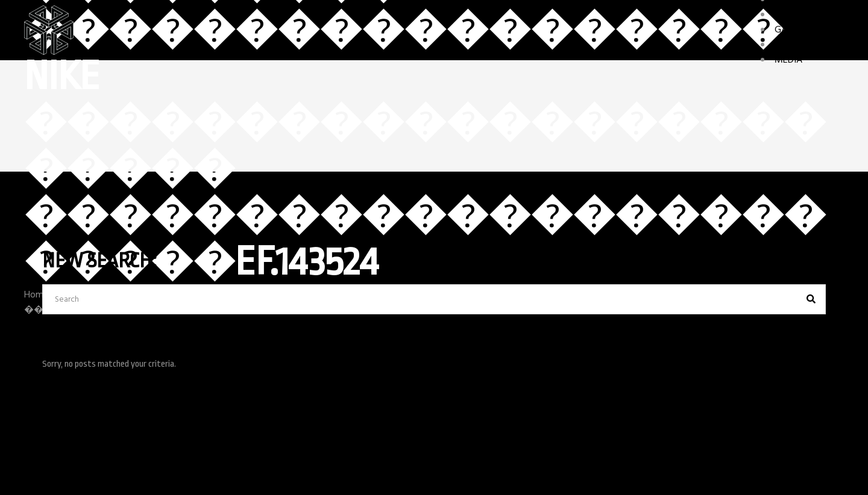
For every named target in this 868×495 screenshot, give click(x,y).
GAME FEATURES (809, 30)
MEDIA (788, 60)
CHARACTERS (801, 15)
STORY (788, 45)
